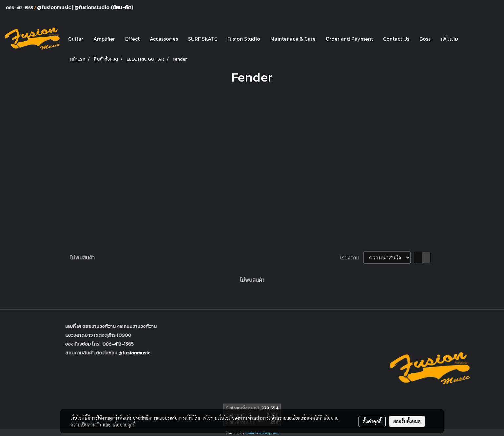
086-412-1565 (118, 344)
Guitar (76, 39)
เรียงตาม (352, 257)
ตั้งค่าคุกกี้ (372, 421)
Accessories (164, 39)
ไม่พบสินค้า (82, 257)
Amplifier (104, 39)
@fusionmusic (55, 7)
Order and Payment (349, 39)
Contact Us (396, 39)
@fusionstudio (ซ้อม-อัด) (104, 7)
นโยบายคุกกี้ (124, 425)
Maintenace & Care (293, 39)
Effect (132, 39)
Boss (425, 39)
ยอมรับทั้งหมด (407, 421)
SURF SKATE (203, 39)
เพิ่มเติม (449, 39)
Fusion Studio (244, 39)
